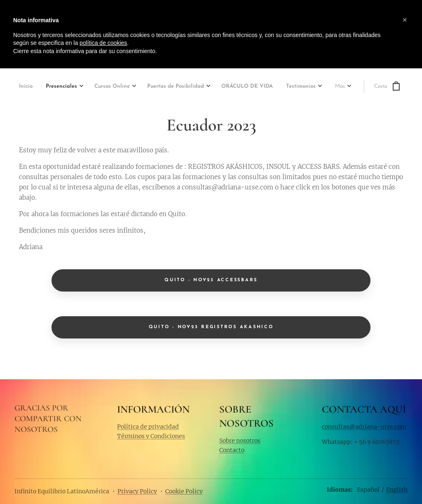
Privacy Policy (137, 491)
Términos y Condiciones (151, 436)
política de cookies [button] (103, 43)
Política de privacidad (148, 427)
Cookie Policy (184, 491)
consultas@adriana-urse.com (364, 427)
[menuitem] (39, 87)
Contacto (232, 450)
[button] (405, 20)
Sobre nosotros (240, 440)
